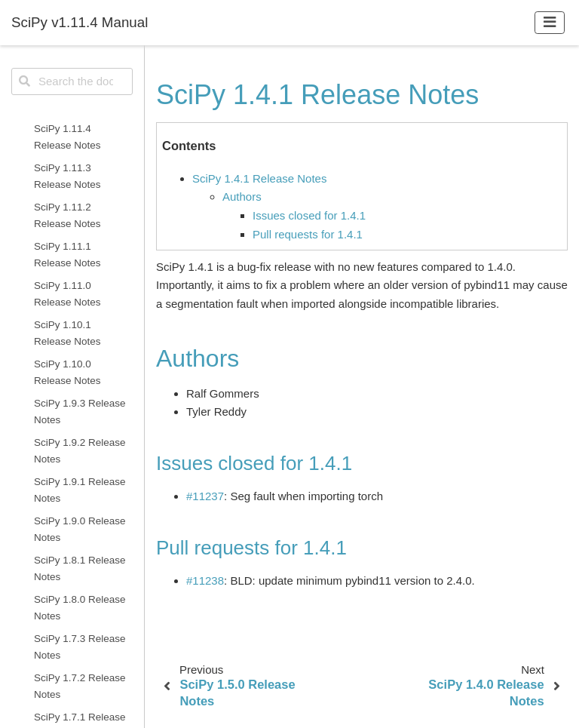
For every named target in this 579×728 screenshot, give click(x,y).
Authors (242, 197)
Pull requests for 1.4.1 (308, 234)
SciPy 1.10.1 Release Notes (67, 333)
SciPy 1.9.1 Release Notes (80, 490)
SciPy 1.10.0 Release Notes (67, 372)
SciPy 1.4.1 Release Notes (259, 178)
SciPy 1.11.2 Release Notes (67, 215)
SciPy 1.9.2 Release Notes (80, 451)
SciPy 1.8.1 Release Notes (80, 568)
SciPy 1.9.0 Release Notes (80, 529)
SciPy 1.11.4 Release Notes (67, 137)
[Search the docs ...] (72, 81)
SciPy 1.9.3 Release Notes (80, 412)
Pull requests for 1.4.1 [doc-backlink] (251, 548)
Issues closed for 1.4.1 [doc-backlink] (254, 463)
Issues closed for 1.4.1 (309, 215)
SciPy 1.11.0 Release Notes (67, 294)
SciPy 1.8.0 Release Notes (80, 608)
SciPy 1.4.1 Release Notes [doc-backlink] (317, 95)
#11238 (205, 581)
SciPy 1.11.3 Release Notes (67, 176)
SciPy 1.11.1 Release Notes (67, 255)
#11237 (205, 496)
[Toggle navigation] (550, 22)
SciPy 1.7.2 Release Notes (80, 686)
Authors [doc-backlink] (198, 358)
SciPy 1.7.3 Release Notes (80, 647)
